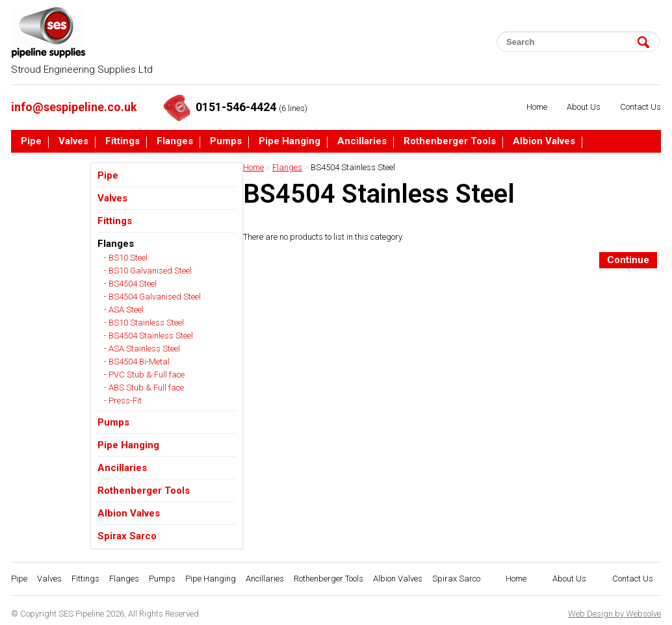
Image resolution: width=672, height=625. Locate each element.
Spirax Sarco (50, 166)
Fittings (123, 142)
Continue (628, 260)
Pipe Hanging (290, 142)
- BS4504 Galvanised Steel (152, 297)
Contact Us (640, 107)
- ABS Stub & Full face (144, 388)
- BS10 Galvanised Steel (148, 271)
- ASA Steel (124, 310)
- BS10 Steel (126, 258)
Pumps (226, 142)
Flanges (175, 142)
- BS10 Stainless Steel (144, 323)
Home (537, 107)
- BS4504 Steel (130, 284)
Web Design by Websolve (614, 614)
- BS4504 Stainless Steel (149, 336)
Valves (73, 142)
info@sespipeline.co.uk (74, 107)
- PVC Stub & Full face (144, 375)
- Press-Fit (123, 401)
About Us (584, 107)
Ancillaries (362, 142)
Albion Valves (544, 142)
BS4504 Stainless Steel (353, 167)
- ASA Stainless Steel (142, 349)
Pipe (31, 142)
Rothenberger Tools (450, 142)
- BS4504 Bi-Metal (137, 362)
